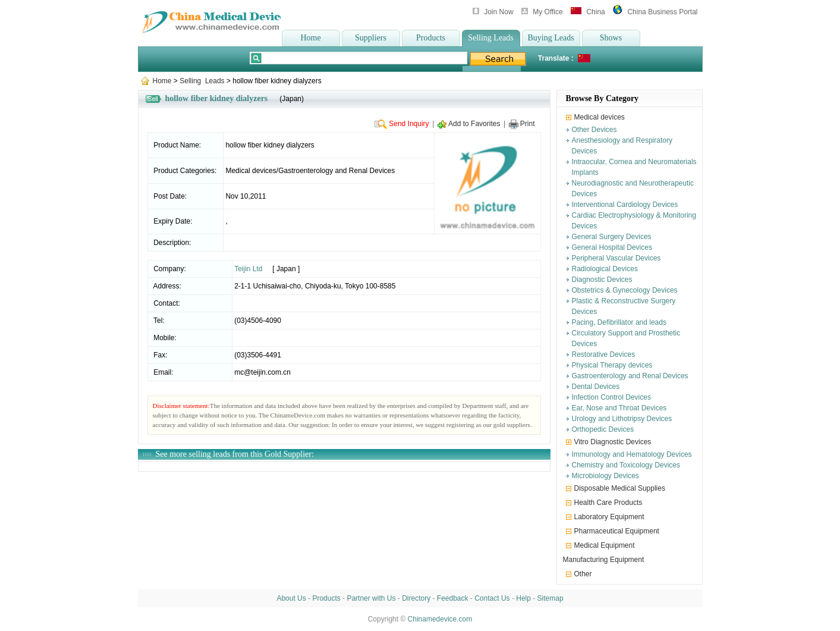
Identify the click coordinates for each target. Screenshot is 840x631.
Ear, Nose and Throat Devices (619, 408)
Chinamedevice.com (440, 619)
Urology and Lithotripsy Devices (622, 419)
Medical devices (600, 117)
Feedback (453, 598)
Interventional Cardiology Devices (625, 205)
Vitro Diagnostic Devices (613, 442)
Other (583, 574)
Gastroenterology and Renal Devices (630, 376)
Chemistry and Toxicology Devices (626, 465)
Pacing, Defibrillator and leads (619, 322)
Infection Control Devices (611, 397)
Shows (611, 38)
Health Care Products (608, 503)
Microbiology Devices (605, 476)
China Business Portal (662, 12)
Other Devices (594, 130)
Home (310, 38)
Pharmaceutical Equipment (617, 531)
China (595, 12)
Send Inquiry (409, 124)
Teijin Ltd (248, 269)
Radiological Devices (605, 269)
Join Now (498, 12)
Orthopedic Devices (603, 429)
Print (528, 124)
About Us (291, 598)
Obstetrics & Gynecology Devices (625, 290)
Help (523, 598)
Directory (416, 598)
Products (431, 38)
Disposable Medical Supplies (620, 488)
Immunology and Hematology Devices (632, 454)
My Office (548, 12)
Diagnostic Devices (602, 280)
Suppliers (371, 38)
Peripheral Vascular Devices (616, 258)
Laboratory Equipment (609, 517)
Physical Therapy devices (612, 365)
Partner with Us (371, 598)
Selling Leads (491, 38)
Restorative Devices (604, 354)
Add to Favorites (474, 124)
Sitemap (550, 598)
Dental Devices (596, 387)
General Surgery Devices (612, 237)
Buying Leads (550, 38)
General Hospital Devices (612, 247)
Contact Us (492, 598)
